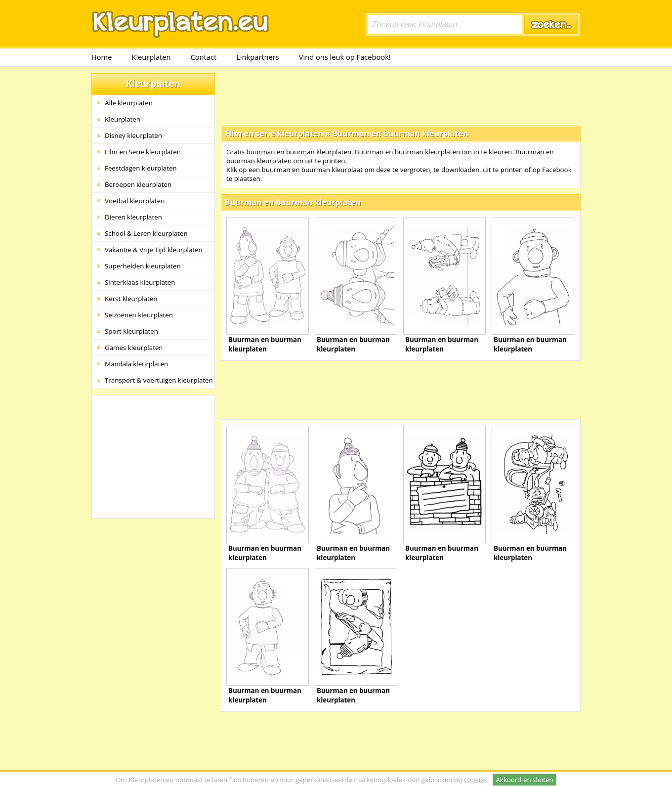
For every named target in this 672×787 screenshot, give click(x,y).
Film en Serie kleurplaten (143, 152)
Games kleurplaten (134, 348)
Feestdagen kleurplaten (141, 168)
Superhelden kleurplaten (143, 266)
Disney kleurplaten (133, 135)
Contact (204, 57)
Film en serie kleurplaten (274, 133)
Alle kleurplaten (129, 103)
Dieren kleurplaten (133, 217)
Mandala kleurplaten (136, 364)
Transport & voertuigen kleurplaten (159, 380)
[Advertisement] (401, 95)
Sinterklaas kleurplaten (140, 282)
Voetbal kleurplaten (135, 201)
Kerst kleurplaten (131, 299)
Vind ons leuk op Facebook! (345, 57)
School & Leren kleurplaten (146, 233)
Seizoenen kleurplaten (139, 315)
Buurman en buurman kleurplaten (400, 133)
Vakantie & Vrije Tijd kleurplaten (154, 250)
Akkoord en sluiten (524, 780)
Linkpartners (258, 57)
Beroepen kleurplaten (138, 184)
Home (102, 57)
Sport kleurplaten (131, 331)
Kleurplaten (151, 57)
